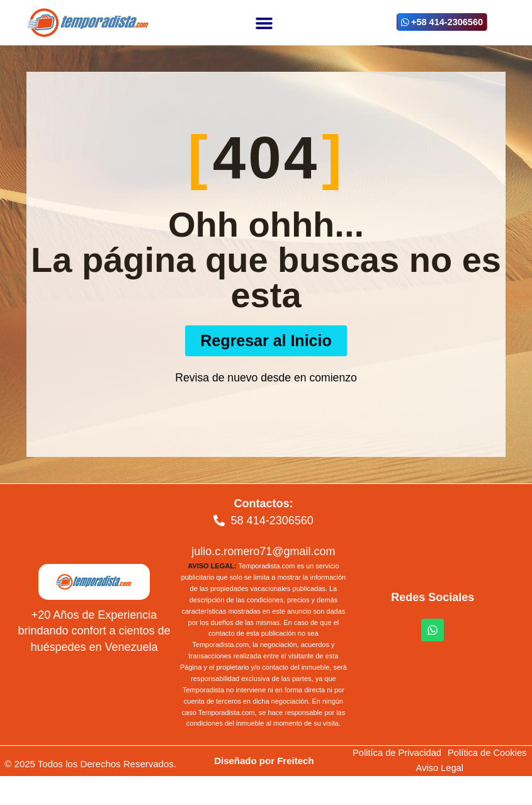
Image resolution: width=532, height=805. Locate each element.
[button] (264, 23)
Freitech (295, 761)
